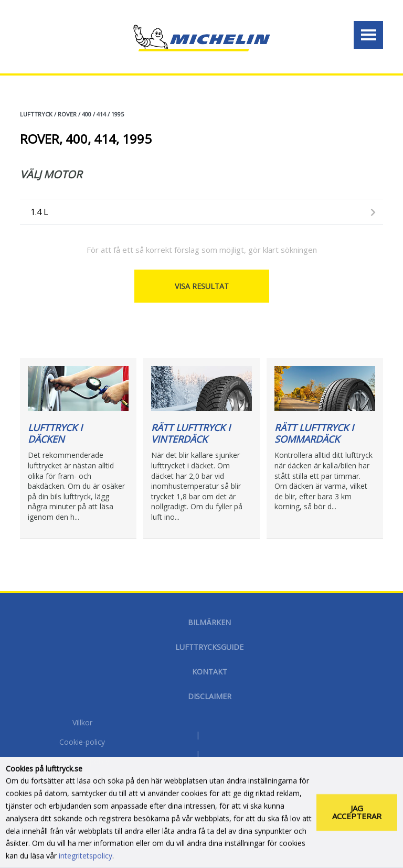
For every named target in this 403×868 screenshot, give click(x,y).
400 (87, 114)
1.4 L (39, 212)
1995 (118, 114)
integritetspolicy (86, 860)
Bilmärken (209, 622)
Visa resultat (202, 286)
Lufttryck (36, 114)
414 (101, 114)
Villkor (82, 723)
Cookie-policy (82, 743)
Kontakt (210, 672)
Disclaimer (210, 696)
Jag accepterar (357, 816)
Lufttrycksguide (209, 647)
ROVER (67, 114)
